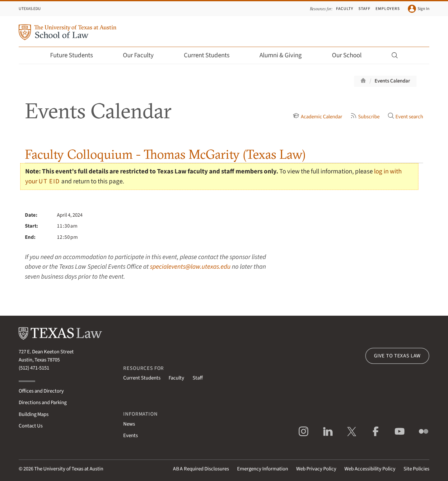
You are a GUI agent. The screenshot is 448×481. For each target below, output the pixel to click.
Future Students (76, 55)
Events (131, 436)
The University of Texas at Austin (69, 469)
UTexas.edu (30, 9)
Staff (364, 9)
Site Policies (416, 469)
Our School (351, 55)
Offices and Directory (41, 391)
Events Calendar (392, 81)
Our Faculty (142, 55)
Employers (388, 9)
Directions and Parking (43, 403)
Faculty (345, 9)
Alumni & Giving (285, 55)
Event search (405, 117)
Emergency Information (263, 469)
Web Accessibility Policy (370, 469)
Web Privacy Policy (316, 469)
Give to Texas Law (397, 356)
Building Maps (34, 414)
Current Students (211, 55)
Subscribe (365, 117)
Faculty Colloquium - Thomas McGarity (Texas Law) (165, 154)
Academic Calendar (317, 117)
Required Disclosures (201, 469)
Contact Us (31, 426)
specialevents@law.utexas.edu (190, 267)
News (129, 424)
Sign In (419, 9)
